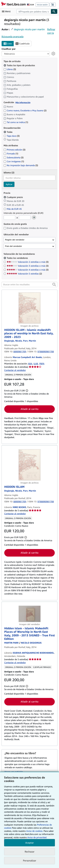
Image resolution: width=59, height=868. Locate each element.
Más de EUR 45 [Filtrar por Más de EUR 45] (13, 209)
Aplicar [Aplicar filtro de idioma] (9, 184)
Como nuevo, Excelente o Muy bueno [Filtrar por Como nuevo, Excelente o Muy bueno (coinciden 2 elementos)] (25, 110)
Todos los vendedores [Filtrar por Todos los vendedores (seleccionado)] (18, 258)
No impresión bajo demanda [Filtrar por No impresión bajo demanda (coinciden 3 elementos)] (21, 165)
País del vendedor (13, 246)
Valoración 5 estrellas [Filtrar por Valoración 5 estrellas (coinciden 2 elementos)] (24, 274)
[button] (54, 284)
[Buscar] (54, 11)
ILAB (36, 364)
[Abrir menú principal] (7, 11)
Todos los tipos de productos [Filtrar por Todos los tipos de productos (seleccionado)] (20, 65)
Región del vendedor (15, 240)
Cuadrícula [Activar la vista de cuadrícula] (22, 44)
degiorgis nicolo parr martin (29, 29)
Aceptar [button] (30, 843)
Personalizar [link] (30, 860)
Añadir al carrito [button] (29, 409)
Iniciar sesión (42, 5)
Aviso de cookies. (35, 831)
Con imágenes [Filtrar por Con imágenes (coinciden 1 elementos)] (14, 161)
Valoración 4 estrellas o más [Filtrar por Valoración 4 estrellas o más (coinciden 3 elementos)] (28, 270)
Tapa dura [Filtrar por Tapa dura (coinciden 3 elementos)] (12, 136)
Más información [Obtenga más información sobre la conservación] (23, 102)
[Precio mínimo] (9, 218)
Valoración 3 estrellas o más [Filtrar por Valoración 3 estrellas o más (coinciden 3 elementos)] (28, 266)
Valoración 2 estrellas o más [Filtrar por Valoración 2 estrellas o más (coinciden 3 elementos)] (28, 262)
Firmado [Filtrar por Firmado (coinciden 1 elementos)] (11, 154)
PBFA (42, 364)
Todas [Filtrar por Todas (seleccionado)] (8, 132)
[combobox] (34, 11)
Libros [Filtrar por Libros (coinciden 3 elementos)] (10, 69)
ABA (30, 364)
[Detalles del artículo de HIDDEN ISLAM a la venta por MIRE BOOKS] (29, 465)
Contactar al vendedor (15, 370)
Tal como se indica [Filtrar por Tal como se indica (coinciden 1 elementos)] (16, 122)
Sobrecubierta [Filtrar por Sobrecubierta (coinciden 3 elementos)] (14, 157)
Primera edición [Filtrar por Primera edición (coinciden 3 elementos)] (14, 150)
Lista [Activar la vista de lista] (8, 44)
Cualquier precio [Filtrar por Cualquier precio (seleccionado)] (14, 197)
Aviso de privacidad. (37, 837)
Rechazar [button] (30, 852)
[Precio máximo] (25, 218)
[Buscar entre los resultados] (29, 284)
